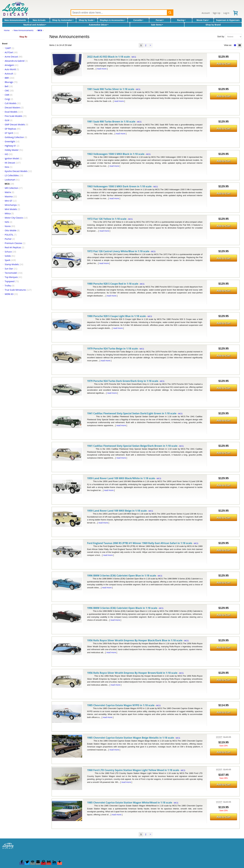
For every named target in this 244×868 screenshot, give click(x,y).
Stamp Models (12, 264)
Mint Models (11, 209)
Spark (8, 260)
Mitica (8, 213)
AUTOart (9, 52)
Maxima (9, 196)
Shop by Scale (87, 20)
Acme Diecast (11, 57)
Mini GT (8, 201)
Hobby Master (12, 150)
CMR (7, 95)
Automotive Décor (99, 25)
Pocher (8, 239)
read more (102, 69)
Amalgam (9, 65)
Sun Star (9, 269)
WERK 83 (9, 294)
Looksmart (10, 180)
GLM (7, 120)
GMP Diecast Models (15, 124)
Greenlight (10, 141)
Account (206, 13)
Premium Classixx (13, 243)
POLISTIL (9, 235)
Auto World (10, 69)
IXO (6, 154)
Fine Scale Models (13, 116)
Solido (8, 256)
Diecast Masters (13, 108)
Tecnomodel (11, 273)
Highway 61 (10, 146)
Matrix (8, 192)
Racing (181, 20)
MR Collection (11, 188)
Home (7, 30)
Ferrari (160, 20)
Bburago (9, 82)
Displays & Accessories (113, 20)
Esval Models (11, 112)
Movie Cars (203, 20)
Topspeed (10, 281)
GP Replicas (10, 129)
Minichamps (11, 205)
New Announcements (15, 20)
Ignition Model (12, 158)
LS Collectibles (12, 175)
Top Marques (11, 277)
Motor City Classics (14, 218)
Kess (7, 167)
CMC (7, 91)
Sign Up (217, 13)
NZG (7, 222)
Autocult (9, 74)
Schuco (8, 252)
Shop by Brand (213, 25)
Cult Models (11, 103)
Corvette (138, 20)
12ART (8, 48)
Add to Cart (223, 64)
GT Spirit (9, 133)
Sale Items (157, 25)
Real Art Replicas (13, 247)
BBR (7, 78)
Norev (8, 226)
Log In (226, 13)
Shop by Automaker (63, 20)
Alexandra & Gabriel (15, 61)
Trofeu (8, 286)
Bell (7, 86)
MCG (40, 30)
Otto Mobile (11, 230)
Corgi (7, 99)
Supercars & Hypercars (228, 20)
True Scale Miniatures (15, 290)
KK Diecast (10, 163)
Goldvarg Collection (14, 137)
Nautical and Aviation (35, 25)
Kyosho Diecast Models (16, 171)
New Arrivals (39, 20)
